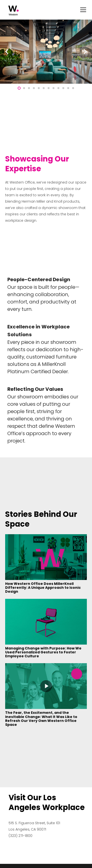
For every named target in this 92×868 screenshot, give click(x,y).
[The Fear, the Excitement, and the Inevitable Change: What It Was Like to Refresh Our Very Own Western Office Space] (46, 666)
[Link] (13, 11)
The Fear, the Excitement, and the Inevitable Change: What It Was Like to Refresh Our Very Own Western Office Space (41, 718)
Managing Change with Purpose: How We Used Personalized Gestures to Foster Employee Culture (43, 652)
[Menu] (83, 10)
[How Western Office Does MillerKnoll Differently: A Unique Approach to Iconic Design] (46, 537)
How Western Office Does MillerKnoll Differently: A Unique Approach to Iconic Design (43, 588)
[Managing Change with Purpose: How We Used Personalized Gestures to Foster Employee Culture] (46, 602)
